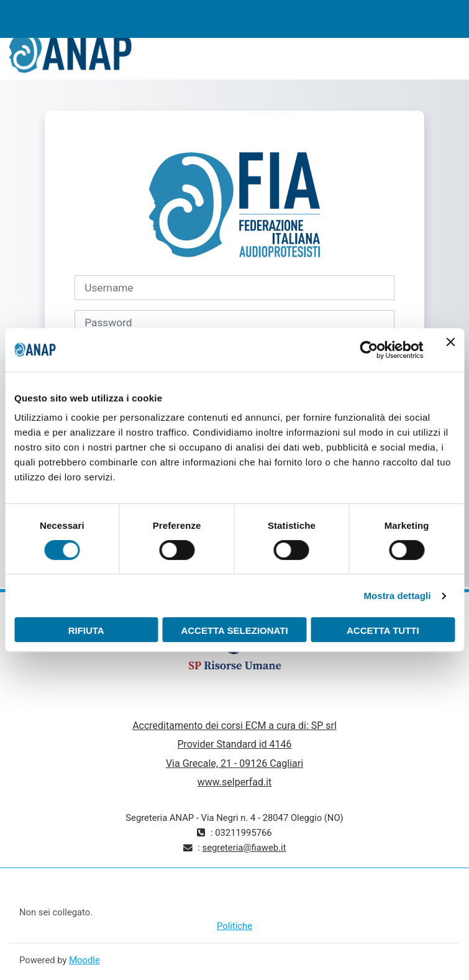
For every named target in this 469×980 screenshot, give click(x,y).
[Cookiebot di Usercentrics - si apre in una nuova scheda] (369, 350)
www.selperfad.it (235, 782)
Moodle (84, 960)
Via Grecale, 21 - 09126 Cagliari (234, 763)
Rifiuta (86, 630)
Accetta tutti (383, 630)
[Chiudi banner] (450, 350)
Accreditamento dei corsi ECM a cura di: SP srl (234, 726)
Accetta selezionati (234, 630)
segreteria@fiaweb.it (244, 848)
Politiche (234, 926)
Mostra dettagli (397, 596)
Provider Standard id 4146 (234, 744)
